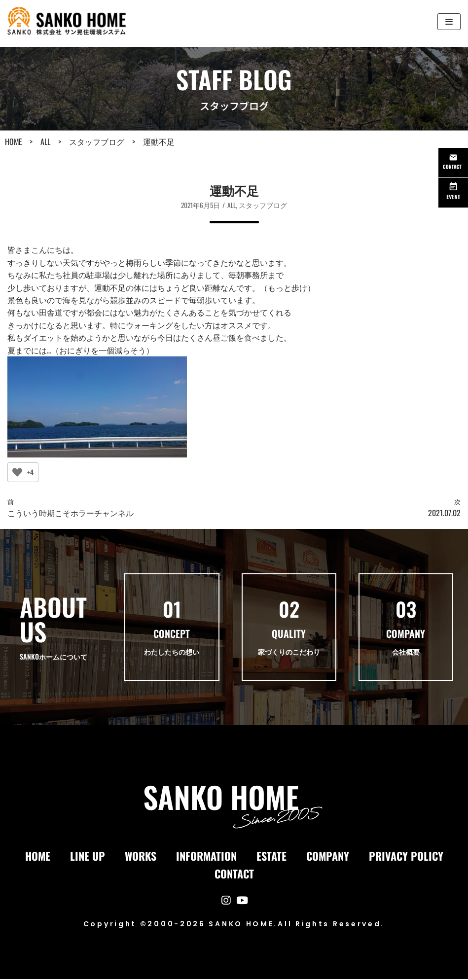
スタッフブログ (263, 205)
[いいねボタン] (17, 473)
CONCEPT (172, 635)
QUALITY (289, 635)
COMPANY (406, 635)
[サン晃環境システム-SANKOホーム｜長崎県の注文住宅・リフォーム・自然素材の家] (69, 22)
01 (172, 610)
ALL (232, 205)
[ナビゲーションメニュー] (449, 22)
